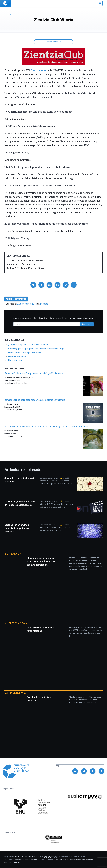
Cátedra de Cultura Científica (26, 856)
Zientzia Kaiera (13, 554)
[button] (33, 285)
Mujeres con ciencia (16, 623)
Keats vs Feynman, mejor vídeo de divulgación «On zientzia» (17, 528)
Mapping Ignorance (15, 693)
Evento (8, 14)
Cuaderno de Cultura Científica (25, 860)
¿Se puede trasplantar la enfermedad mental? (28, 345)
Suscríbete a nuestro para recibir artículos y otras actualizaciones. (53, 318)
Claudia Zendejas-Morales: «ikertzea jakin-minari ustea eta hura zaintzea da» (41, 561)
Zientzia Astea (38, 70)
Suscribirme (87, 324)
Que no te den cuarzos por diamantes (25, 352)
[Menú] (100, 3)
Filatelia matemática (17, 356)
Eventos (44, 304)
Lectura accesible (53, 42)
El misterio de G (15, 360)
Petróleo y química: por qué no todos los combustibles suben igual (37, 349)
